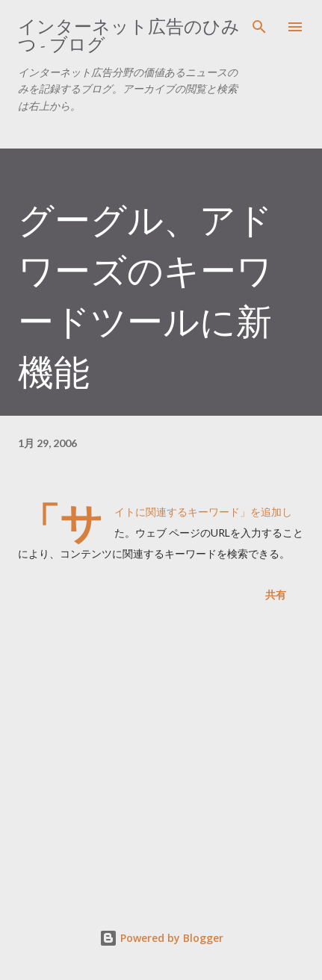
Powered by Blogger (161, 938)
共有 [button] (276, 594)
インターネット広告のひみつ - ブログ (129, 35)
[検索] (259, 27)
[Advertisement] (161, 761)
